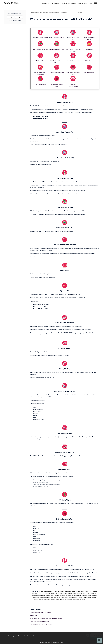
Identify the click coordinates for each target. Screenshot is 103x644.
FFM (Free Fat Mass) (41, 61)
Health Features (55, 13)
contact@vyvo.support (10, 636)
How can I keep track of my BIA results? (41, 625)
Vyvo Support (34, 13)
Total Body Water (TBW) (41, 37)
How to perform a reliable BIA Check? (41, 612)
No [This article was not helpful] (19, 17)
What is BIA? (34, 615)
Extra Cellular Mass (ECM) (41, 49)
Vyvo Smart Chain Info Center (69, 3)
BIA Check (64, 13)
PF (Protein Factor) (90, 72)
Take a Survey (45, 3)
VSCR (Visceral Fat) (73, 61)
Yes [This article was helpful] (11, 17)
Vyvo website (22, 636)
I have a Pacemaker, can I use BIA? (39, 622)
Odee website (30, 636)
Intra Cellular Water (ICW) (57, 37)
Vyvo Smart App (44, 13)
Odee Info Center (55, 3)
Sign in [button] (91, 3)
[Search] (87, 13)
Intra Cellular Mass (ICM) (57, 49)
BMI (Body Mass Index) (57, 72)
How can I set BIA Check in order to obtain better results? (46, 618)
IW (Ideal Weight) (41, 84)
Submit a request (83, 3)
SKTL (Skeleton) (90, 61)
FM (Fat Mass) (90, 49)
